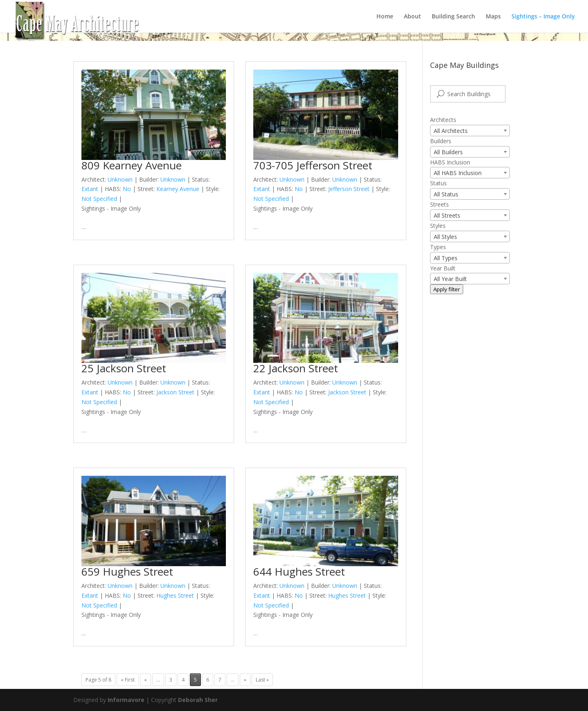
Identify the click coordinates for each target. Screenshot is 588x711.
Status (438, 183)
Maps (493, 17)
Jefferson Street (349, 189)
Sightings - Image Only (111, 208)
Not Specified (99, 199)
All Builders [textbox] (448, 152)
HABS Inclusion (450, 162)
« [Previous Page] (145, 680)
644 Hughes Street (299, 571)
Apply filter (447, 289)
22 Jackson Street (296, 368)
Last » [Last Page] (262, 680)
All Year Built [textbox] (450, 279)
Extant (90, 189)
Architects (443, 120)
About (412, 17)
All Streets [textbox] (447, 215)
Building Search (453, 17)
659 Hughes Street (127, 571)
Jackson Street (175, 392)
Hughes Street (175, 595)
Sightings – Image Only (543, 17)
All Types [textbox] (446, 258)
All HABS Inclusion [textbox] (458, 173)
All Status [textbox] (446, 194)
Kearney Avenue (178, 189)
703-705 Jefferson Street (313, 165)
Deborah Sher (198, 700)
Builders (441, 141)
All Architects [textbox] (451, 131)
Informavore (126, 700)
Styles (438, 226)
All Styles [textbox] (445, 237)
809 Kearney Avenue (132, 165)
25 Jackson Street (124, 368)
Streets (439, 204)
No (127, 189)
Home (385, 17)
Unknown (120, 179)
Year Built (443, 268)
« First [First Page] (128, 680)
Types (438, 247)
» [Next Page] (245, 680)
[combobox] (470, 130)
